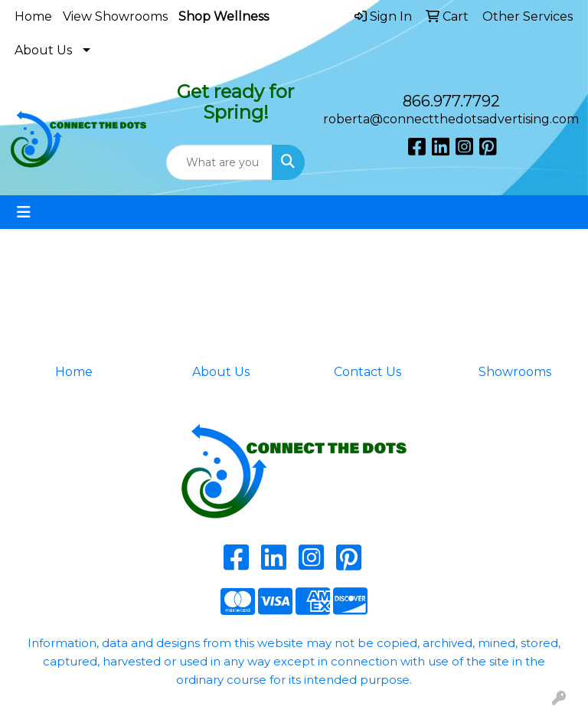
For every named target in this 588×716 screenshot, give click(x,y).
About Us (43, 50)
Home (33, 16)
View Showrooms (115, 16)
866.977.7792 (451, 101)
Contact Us (367, 372)
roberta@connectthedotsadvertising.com (451, 119)
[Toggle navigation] (24, 212)
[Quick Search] (219, 162)
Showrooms (515, 372)
